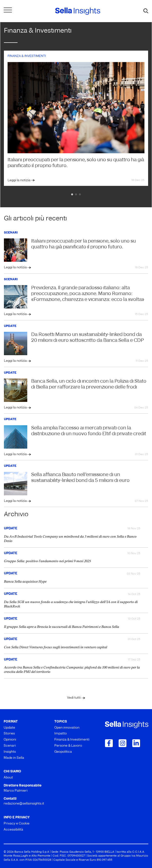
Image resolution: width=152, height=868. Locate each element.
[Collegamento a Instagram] (123, 743)
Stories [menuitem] (9, 734)
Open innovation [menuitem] (67, 728)
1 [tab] (72, 194)
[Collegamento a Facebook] (109, 743)
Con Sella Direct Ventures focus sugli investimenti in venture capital (56, 647)
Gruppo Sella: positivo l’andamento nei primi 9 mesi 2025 (47, 561)
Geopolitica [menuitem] (63, 752)
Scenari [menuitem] (10, 746)
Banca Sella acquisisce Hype (25, 582)
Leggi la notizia (19, 180)
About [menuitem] (8, 778)
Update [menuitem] (9, 728)
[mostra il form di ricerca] (146, 11)
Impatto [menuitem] (61, 734)
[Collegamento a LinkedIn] (136, 743)
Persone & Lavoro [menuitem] (68, 746)
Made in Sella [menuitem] (14, 758)
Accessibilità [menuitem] (13, 830)
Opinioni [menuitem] (10, 740)
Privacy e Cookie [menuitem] (17, 824)
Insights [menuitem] (10, 752)
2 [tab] (76, 194)
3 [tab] (80, 194)
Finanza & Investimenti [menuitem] (72, 740)
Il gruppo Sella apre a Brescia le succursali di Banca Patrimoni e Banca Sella (62, 627)
